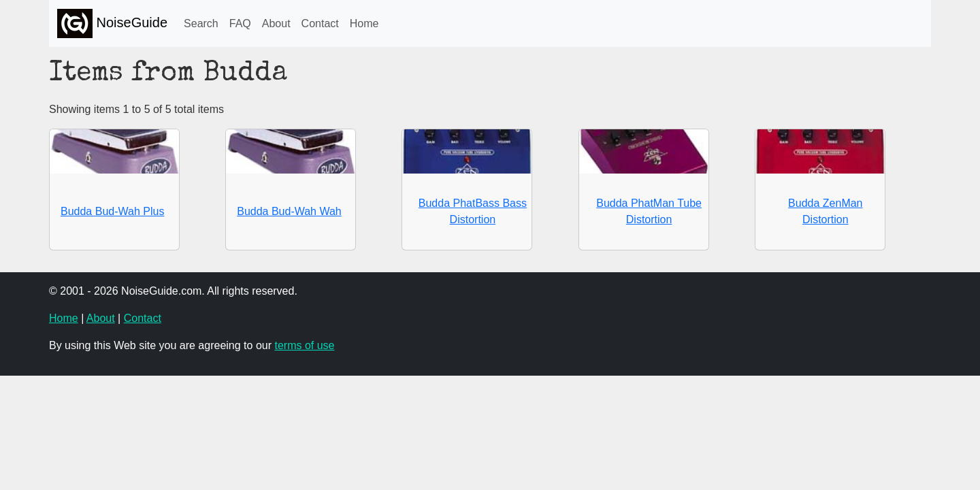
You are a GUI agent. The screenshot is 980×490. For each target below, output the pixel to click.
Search (201, 23)
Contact (320, 23)
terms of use (304, 345)
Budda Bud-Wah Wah (289, 211)
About (276, 23)
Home (364, 23)
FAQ (240, 23)
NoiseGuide (112, 23)
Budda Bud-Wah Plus (112, 211)
